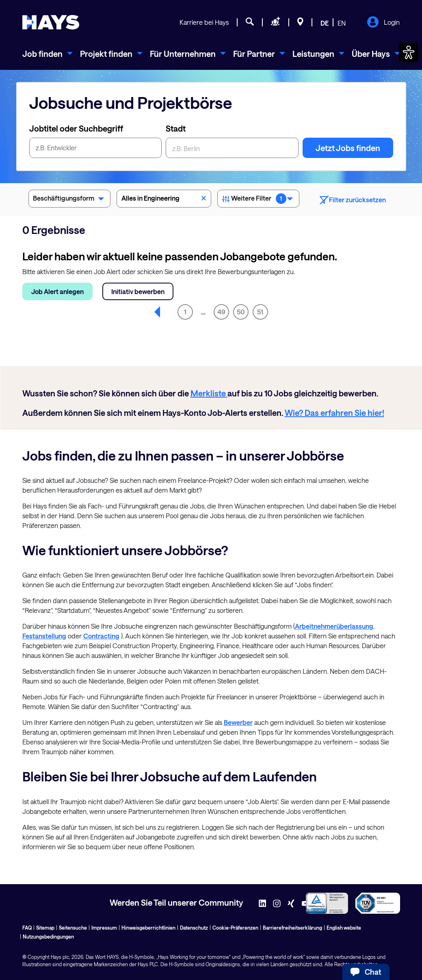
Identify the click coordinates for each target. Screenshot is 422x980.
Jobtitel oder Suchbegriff (76, 128)
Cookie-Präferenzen (235, 928)
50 (241, 312)
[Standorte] (300, 23)
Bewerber (238, 722)
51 (260, 312)
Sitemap (45, 928)
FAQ (27, 928)
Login (383, 23)
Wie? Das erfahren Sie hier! (334, 413)
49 (221, 312)
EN (342, 23)
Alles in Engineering (164, 198)
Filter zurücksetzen (353, 200)
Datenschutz (194, 928)
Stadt (176, 128)
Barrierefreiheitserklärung (292, 928)
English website (344, 928)
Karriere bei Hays (204, 22)
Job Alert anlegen (57, 291)
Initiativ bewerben (138, 291)
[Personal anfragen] (276, 23)
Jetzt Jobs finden (348, 148)
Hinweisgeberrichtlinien (148, 928)
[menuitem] (48, 54)
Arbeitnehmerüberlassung (334, 626)
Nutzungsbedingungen (48, 937)
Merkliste (209, 393)
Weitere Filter (259, 199)
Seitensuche (73, 928)
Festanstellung (44, 636)
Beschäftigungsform (70, 200)
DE (325, 23)
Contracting (101, 636)
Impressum (104, 928)
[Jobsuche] (250, 23)
